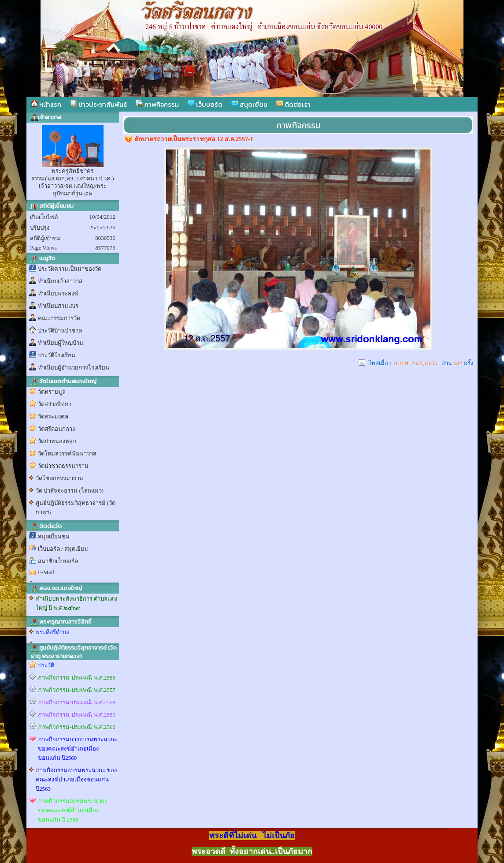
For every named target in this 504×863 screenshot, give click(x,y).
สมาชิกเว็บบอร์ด (58, 561)
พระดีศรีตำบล (53, 632)
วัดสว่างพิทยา (55, 404)
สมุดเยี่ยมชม (54, 536)
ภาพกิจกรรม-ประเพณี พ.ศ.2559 (77, 715)
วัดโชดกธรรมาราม (59, 478)
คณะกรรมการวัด (59, 318)
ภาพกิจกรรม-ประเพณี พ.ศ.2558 (77, 702)
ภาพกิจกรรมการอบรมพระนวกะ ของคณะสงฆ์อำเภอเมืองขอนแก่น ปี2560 (78, 749)
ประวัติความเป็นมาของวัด (70, 269)
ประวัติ (46, 665)
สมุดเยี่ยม (249, 104)
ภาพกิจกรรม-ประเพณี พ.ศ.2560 (77, 727)
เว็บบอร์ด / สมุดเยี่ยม (63, 549)
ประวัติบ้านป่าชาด (60, 331)
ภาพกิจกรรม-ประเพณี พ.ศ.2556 (77, 678)
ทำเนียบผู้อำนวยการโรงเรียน (74, 368)
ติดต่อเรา (293, 104)
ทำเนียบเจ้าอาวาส (60, 281)
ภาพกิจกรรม (157, 104)
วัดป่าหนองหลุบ (57, 441)
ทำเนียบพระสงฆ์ (58, 293)
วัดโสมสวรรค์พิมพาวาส (67, 454)
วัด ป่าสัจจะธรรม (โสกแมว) (70, 491)
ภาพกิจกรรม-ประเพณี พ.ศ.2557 (77, 690)
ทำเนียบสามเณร (58, 306)
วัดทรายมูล (52, 392)
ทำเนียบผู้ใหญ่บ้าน (61, 343)
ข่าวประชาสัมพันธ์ (98, 104)
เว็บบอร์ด (205, 104)
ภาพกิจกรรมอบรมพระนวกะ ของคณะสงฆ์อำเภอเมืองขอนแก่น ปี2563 (76, 779)
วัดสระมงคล (53, 417)
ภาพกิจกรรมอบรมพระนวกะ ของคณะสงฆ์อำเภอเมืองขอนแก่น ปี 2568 (73, 810)
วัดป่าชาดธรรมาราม (63, 466)
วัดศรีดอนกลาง (56, 429)
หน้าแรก (46, 104)
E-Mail (46, 572)
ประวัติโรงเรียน (57, 355)
